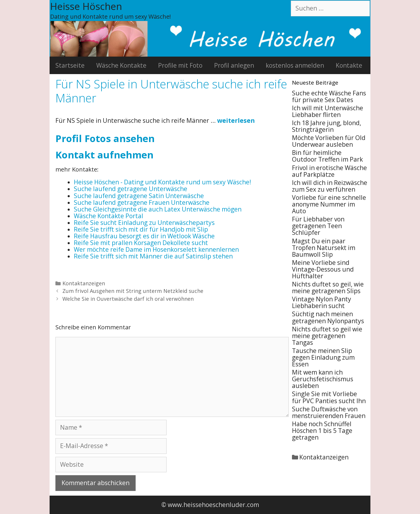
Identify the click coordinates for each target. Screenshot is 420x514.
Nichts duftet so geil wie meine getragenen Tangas (327, 336)
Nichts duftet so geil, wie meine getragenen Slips (328, 287)
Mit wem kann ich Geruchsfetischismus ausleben (323, 379)
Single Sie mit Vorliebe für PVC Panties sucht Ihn (329, 397)
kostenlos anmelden (295, 65)
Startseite (70, 65)
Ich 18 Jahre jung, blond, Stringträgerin (327, 126)
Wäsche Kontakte (121, 65)
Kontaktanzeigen (84, 283)
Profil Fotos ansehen (105, 138)
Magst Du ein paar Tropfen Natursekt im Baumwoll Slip (324, 248)
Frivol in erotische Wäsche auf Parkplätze (329, 171)
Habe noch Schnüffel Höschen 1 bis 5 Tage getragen (322, 431)
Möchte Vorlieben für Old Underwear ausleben (329, 141)
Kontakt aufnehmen (104, 155)
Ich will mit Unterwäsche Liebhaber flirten (328, 111)
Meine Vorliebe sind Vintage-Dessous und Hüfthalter (323, 269)
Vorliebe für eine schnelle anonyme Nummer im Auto (329, 204)
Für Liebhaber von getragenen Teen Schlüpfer (318, 226)
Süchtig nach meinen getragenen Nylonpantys (328, 317)
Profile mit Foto (180, 65)
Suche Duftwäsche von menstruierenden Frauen (329, 412)
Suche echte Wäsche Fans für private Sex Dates (329, 96)
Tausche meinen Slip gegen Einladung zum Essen (323, 357)
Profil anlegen (234, 65)
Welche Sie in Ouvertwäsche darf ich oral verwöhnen (128, 299)
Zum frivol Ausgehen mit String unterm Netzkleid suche (133, 291)
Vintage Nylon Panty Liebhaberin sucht (322, 302)
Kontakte (349, 65)
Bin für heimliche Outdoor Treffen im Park (327, 156)
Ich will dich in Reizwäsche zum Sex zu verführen (330, 186)
